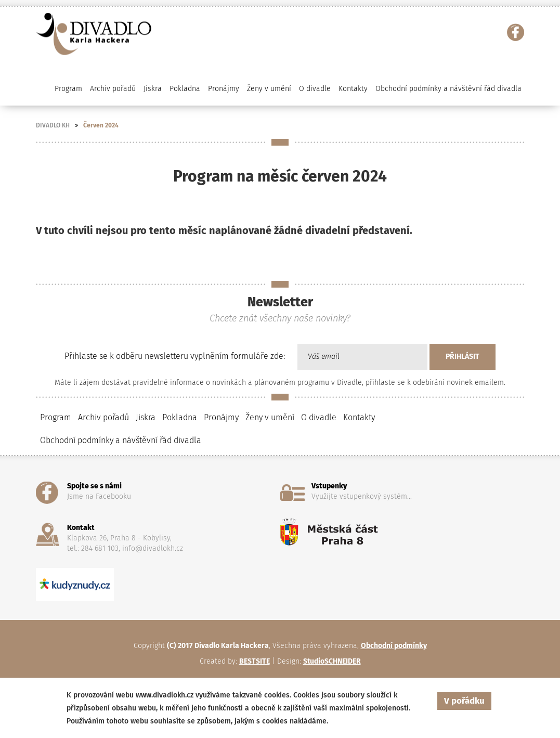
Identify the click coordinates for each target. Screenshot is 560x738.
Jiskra (153, 89)
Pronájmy (224, 89)
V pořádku (464, 701)
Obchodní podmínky (394, 646)
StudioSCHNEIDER (332, 661)
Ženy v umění (270, 417)
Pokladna (185, 89)
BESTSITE (255, 661)
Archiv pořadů (103, 417)
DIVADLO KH (53, 125)
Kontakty (353, 89)
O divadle (319, 417)
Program (56, 417)
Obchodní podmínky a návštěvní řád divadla (448, 89)
